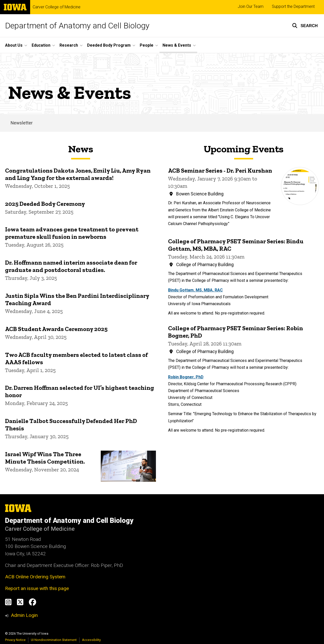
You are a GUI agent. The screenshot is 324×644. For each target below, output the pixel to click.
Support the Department (293, 6)
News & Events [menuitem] (177, 45)
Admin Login (24, 615)
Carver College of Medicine (57, 7)
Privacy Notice (15, 640)
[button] (305, 26)
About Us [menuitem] (14, 45)
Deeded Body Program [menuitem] (109, 45)
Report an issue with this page (37, 588)
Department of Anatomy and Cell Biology (77, 26)
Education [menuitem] (41, 45)
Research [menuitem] (69, 45)
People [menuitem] (147, 45)
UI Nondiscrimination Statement (54, 640)
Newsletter (22, 123)
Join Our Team (251, 6)
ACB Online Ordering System (35, 577)
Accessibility (91, 640)
